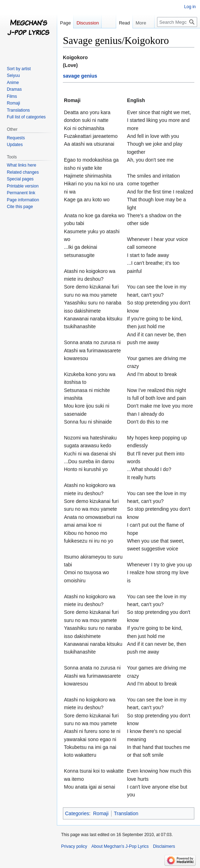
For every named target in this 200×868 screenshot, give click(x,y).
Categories (77, 813)
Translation (126, 813)
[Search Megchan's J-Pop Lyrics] (177, 22)
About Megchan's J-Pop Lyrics (120, 846)
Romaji (101, 813)
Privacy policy (74, 846)
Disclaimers (164, 846)
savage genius (80, 76)
